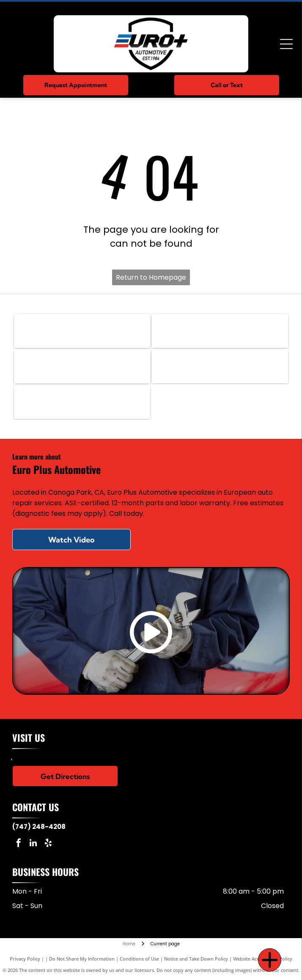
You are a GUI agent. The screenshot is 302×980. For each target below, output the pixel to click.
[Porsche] (82, 366)
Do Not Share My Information (82, 959)
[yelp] (48, 844)
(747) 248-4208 (39, 827)
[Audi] (220, 366)
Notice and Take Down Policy (196, 959)
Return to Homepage (151, 277)
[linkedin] (33, 844)
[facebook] (19, 844)
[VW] (82, 402)
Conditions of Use (139, 959)
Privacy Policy (25, 959)
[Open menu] (286, 44)
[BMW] (220, 331)
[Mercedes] (82, 331)
